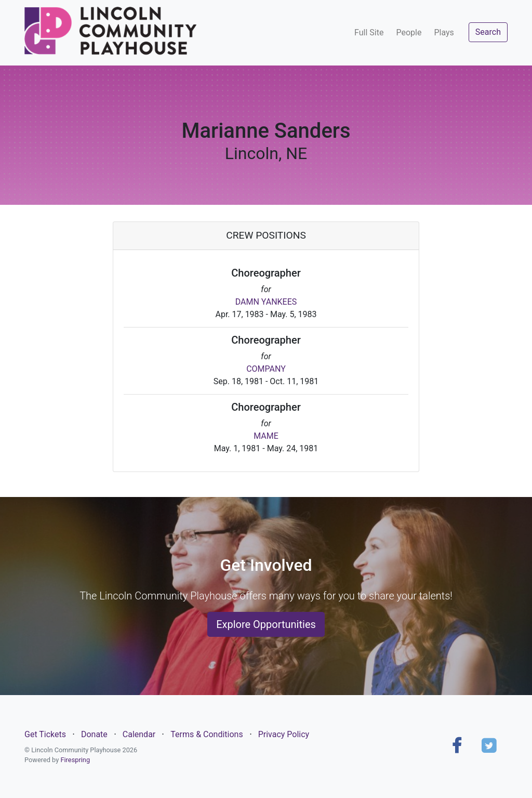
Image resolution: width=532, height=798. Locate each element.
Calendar (139, 734)
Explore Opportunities (266, 624)
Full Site (369, 32)
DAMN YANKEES (266, 302)
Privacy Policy (284, 734)
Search (488, 32)
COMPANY (266, 369)
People (409, 32)
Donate (94, 734)
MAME (266, 436)
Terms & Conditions (207, 734)
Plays (444, 32)
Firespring (75, 760)
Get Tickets (45, 734)
